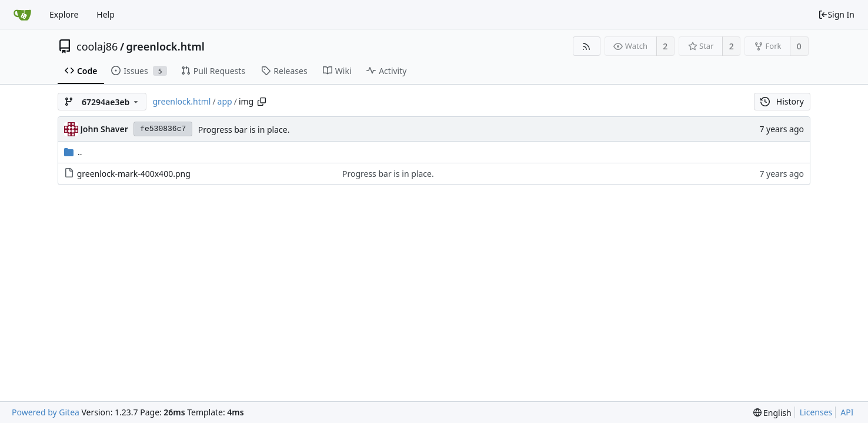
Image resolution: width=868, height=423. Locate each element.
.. (73, 152)
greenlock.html (166, 46)
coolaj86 (97, 46)
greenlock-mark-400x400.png (134, 174)
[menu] (772, 413)
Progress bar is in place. (244, 130)
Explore (64, 14)
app (225, 101)
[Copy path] (262, 102)
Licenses (816, 412)
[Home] (22, 15)
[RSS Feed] (587, 46)
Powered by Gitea (46, 412)
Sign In (836, 14)
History (782, 101)
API (847, 412)
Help (106, 14)
